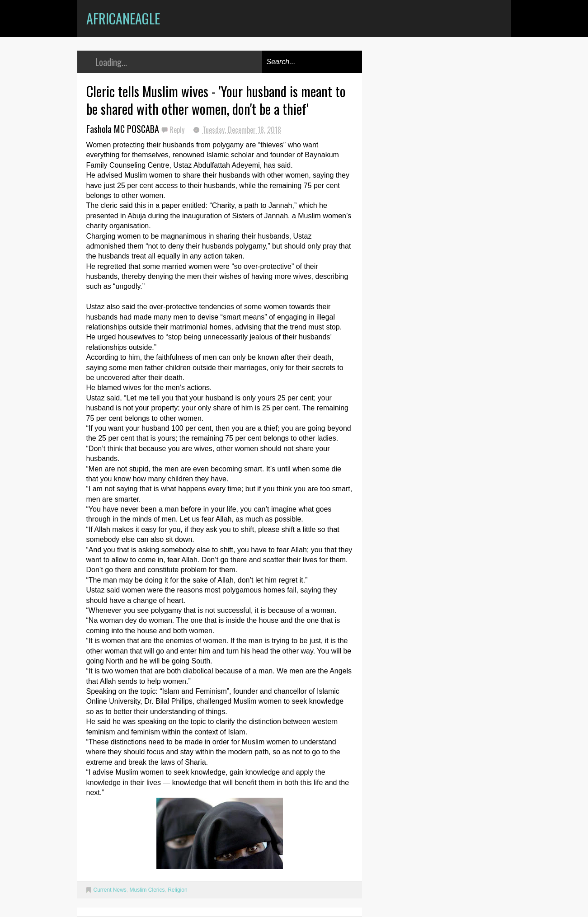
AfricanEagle (123, 18)
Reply (178, 130)
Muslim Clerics (147, 890)
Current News (110, 890)
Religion (177, 890)
